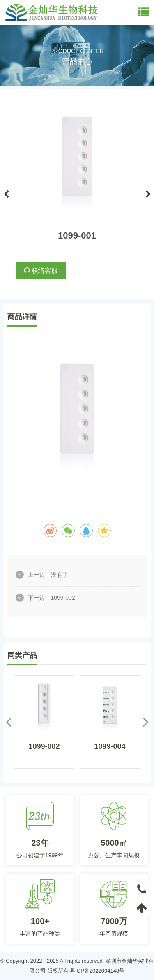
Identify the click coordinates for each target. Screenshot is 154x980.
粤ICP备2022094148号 (97, 971)
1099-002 (63, 598)
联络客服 (41, 270)
